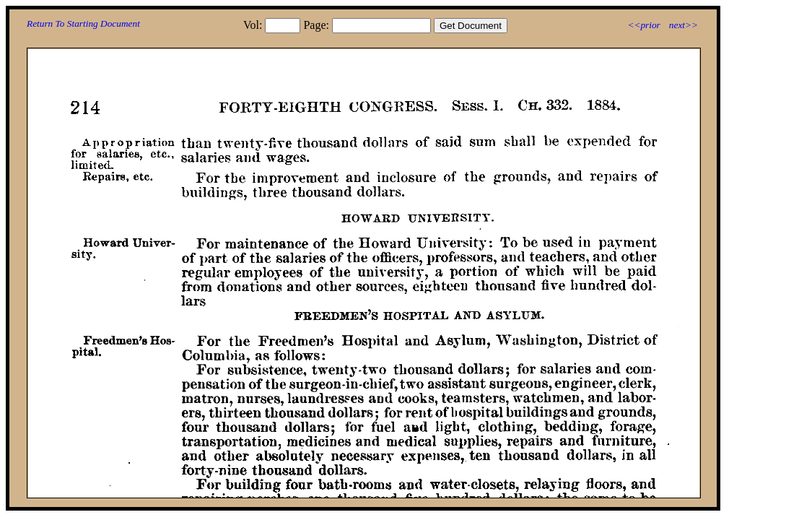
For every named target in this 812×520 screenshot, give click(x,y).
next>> (684, 25)
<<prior (643, 25)
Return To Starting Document (83, 23)
